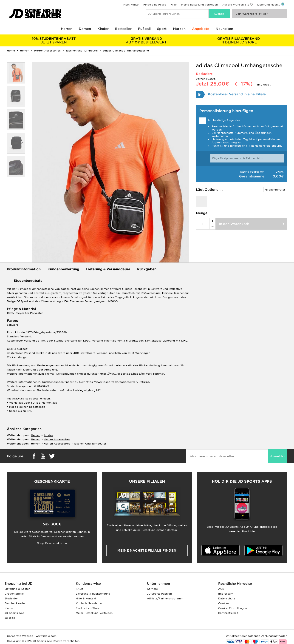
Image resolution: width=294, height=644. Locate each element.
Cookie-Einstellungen (233, 608)
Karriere (152, 589)
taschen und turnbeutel (90, 444)
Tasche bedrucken (252, 172)
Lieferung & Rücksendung (93, 594)
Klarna (9, 608)
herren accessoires (57, 439)
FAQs (79, 589)
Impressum (226, 594)
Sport (162, 29)
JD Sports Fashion (159, 594)
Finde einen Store (88, 608)
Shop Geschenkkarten (52, 543)
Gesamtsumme (252, 176)
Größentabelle (14, 594)
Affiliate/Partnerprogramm (165, 598)
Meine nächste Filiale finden (147, 550)
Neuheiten (224, 29)
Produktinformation (24, 269)
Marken (179, 29)
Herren (67, 29)
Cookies (224, 603)
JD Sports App (15, 613)
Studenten (11, 598)
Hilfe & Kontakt (86, 598)
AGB (221, 589)
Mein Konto (131, 5)
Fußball (144, 29)
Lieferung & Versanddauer (108, 269)
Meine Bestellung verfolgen (199, 5)
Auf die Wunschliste (236, 5)
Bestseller (123, 29)
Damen (85, 29)
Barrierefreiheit (228, 613)
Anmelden (278, 456)
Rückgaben (147, 269)
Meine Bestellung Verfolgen (94, 613)
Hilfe (174, 5)
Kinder (103, 29)
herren (36, 435)
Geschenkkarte (15, 603)
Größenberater (275, 190)
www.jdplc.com (46, 636)
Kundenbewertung (63, 269)
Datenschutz (227, 598)
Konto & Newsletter (89, 603)
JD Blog (10, 618)
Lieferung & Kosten (17, 589)
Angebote (201, 29)
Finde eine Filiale (155, 5)
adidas (48, 435)
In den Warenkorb (234, 224)
